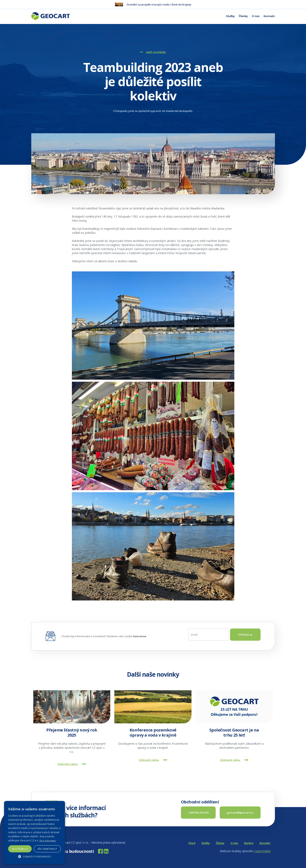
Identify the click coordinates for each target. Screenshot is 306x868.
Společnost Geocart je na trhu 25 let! (234, 733)
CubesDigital (262, 851)
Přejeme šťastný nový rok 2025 (72, 733)
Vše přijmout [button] (20, 849)
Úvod (192, 843)
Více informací (48, 840)
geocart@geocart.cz (240, 813)
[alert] (35, 832)
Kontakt (269, 16)
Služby (230, 16)
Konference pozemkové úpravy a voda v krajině (153, 733)
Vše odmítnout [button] (47, 849)
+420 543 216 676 (198, 813)
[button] (35, 857)
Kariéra (249, 843)
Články (243, 16)
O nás (256, 16)
